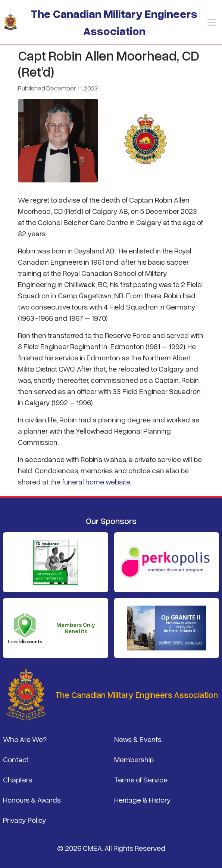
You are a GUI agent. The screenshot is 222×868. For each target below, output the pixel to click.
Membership (134, 759)
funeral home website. (97, 481)
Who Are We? (25, 739)
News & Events (138, 739)
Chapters (18, 779)
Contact (16, 759)
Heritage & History (143, 800)
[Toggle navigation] (212, 22)
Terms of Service (141, 779)
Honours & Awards (32, 800)
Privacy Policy (25, 820)
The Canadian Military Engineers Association (114, 22)
